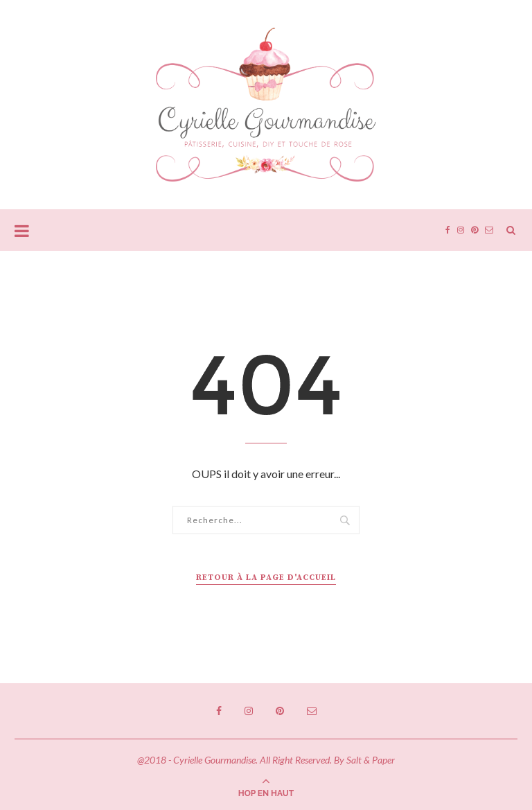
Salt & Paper (371, 760)
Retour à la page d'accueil (266, 578)
